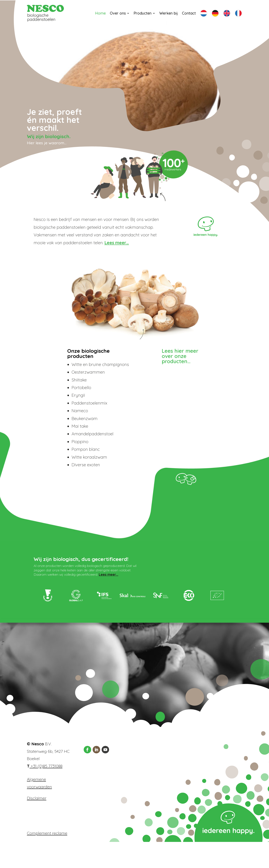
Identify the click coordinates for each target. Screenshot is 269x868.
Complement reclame (47, 859)
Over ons (118, 13)
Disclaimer (37, 824)
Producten (143, 13)
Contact (189, 13)
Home (100, 13)
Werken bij (169, 13)
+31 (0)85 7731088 (46, 792)
